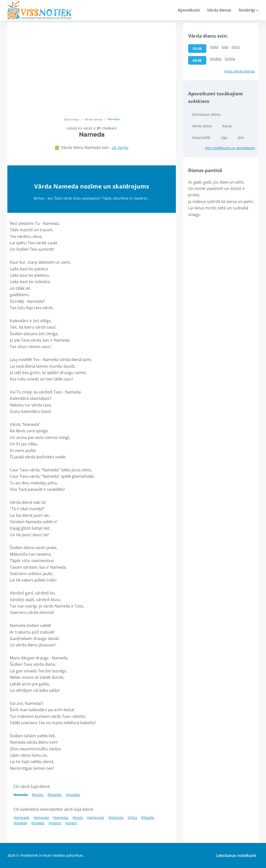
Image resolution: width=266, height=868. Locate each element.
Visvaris (55, 823)
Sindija (216, 59)
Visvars (71, 823)
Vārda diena (202, 126)
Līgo (224, 137)
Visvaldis (73, 795)
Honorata (41, 817)
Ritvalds (148, 817)
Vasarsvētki (201, 137)
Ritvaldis (55, 795)
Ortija (132, 817)
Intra (236, 47)
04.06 (197, 60)
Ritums (38, 795)
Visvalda (20, 823)
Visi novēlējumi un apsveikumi (230, 148)
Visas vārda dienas (240, 71)
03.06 (197, 49)
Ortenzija (116, 817)
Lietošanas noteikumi (236, 855)
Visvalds (38, 823)
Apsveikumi (189, 10)
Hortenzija (96, 817)
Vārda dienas (219, 10)
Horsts (78, 817)
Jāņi (241, 137)
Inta (225, 47)
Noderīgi (249, 10)
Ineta (214, 47)
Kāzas (227, 126)
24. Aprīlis (120, 148)
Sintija (230, 59)
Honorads (21, 817)
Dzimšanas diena (206, 114)
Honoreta (61, 817)
